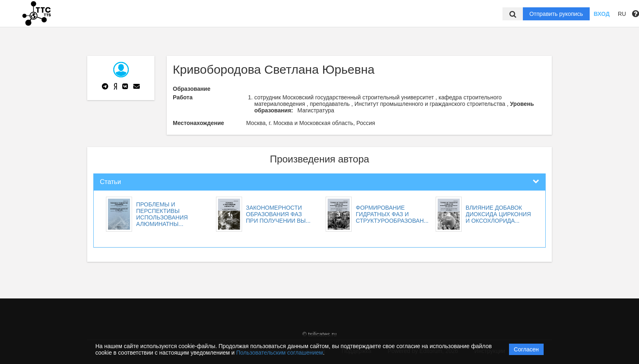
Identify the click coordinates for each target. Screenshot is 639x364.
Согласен (526, 349)
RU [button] (622, 14)
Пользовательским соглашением (280, 353)
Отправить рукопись (556, 14)
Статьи (110, 182)
